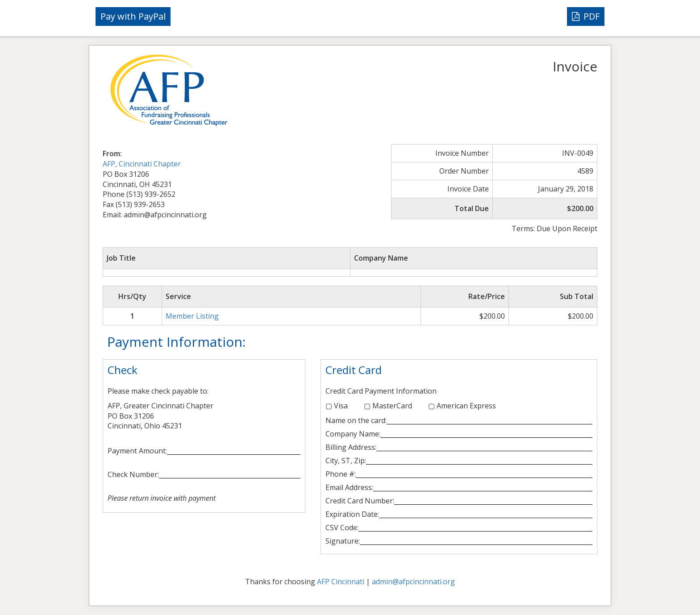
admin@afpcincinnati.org (413, 582)
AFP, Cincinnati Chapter (142, 164)
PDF (586, 16)
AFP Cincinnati (341, 582)
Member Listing (192, 316)
